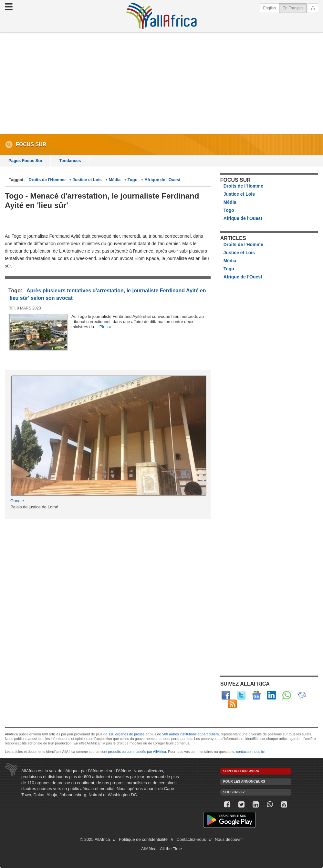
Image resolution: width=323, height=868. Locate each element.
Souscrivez (234, 792)
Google (17, 501)
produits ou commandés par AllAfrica (137, 752)
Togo (133, 180)
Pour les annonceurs (244, 781)
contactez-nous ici (250, 752)
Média (115, 180)
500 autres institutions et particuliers (190, 734)
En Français (295, 8)
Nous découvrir (229, 839)
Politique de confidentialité (143, 839)
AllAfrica (161, 16)
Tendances (70, 161)
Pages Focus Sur (25, 161)
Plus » (105, 327)
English (270, 8)
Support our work (241, 771)
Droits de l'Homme (47, 180)
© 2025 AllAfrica (95, 839)
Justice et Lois (87, 180)
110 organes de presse (126, 734)
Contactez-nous (191, 839)
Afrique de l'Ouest (162, 180)
